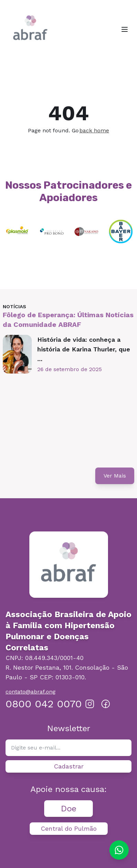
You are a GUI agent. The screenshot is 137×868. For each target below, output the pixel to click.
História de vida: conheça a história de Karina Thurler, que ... (84, 349)
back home (94, 130)
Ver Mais (115, 476)
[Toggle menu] (125, 29)
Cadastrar (69, 766)
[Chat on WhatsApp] (119, 850)
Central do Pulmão (69, 828)
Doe (68, 809)
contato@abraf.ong (31, 692)
